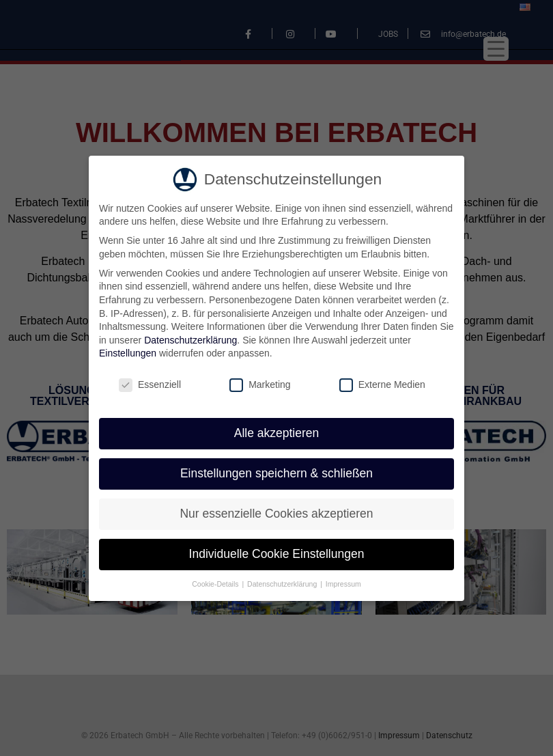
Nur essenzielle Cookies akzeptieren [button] (276, 512)
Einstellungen (128, 352)
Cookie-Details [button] (216, 582)
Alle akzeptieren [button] (277, 432)
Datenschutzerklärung (190, 338)
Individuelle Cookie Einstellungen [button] (277, 552)
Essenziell (150, 383)
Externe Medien (382, 383)
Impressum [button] (343, 582)
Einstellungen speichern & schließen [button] (276, 471)
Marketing (260, 383)
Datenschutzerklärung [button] (283, 582)
